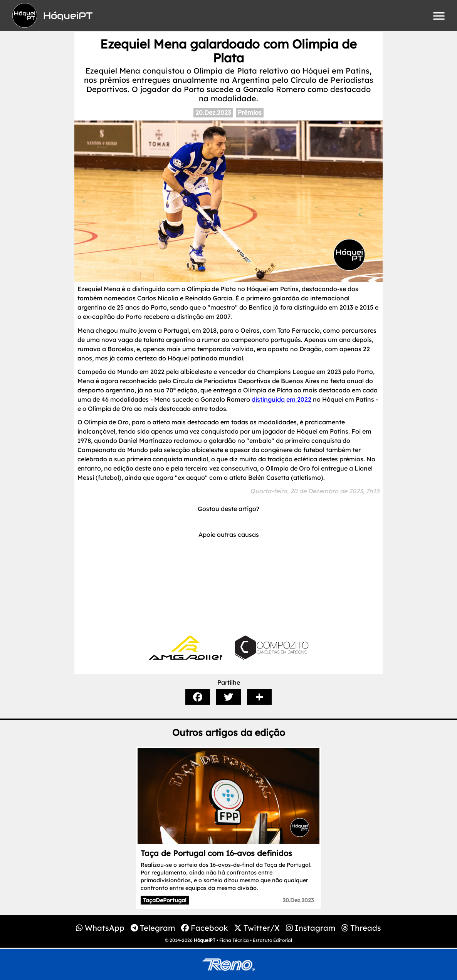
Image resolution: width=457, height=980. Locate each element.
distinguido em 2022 (281, 399)
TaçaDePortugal (165, 900)
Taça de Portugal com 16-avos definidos (216, 853)
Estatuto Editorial (272, 940)
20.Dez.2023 (213, 112)
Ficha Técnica (234, 940)
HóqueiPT (205, 940)
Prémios (250, 112)
